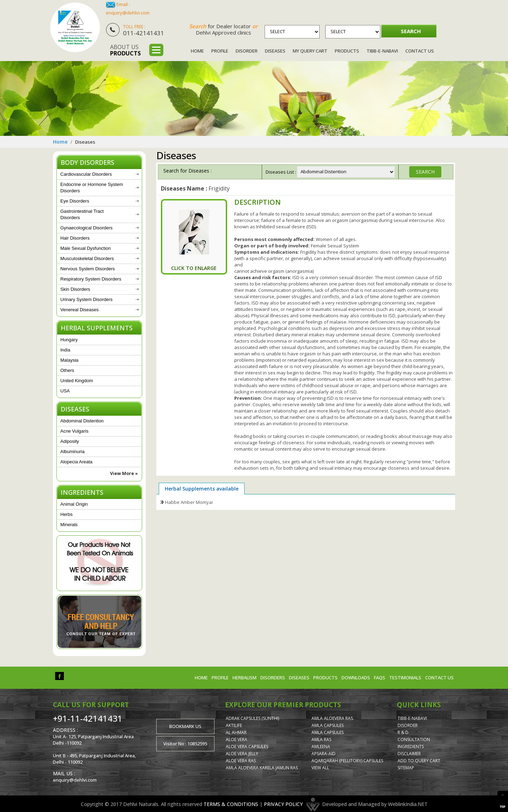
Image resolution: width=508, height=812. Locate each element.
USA (65, 391)
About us (125, 50)
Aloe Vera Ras (241, 761)
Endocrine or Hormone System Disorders (92, 188)
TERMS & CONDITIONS (231, 804)
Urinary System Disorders (86, 299)
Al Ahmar (236, 732)
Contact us (439, 678)
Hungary (69, 340)
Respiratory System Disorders (91, 279)
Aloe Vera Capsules (247, 747)
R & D (403, 732)
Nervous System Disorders (88, 269)
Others (67, 370)
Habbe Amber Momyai (189, 502)
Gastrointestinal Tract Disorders (82, 214)
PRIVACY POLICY (283, 804)
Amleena (321, 747)
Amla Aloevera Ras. (333, 718)
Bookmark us (185, 726)
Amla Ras (321, 739)
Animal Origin (74, 504)
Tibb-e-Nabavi (382, 51)
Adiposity (70, 441)
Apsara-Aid (323, 754)
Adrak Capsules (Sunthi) (252, 718)
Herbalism (244, 678)
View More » (124, 473)
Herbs (66, 514)
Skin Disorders (75, 289)
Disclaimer (409, 754)
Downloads (356, 678)
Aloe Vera (237, 739)
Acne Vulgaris (74, 431)
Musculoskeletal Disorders (87, 258)
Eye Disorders (75, 201)
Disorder (247, 51)
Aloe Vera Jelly (242, 754)
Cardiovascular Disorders (86, 174)
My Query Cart (310, 51)
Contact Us (420, 51)
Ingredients (411, 747)
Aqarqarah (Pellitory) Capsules (347, 761)
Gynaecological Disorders (86, 228)
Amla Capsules (328, 725)
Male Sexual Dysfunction (86, 248)
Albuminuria (72, 452)
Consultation (414, 739)
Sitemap (406, 768)
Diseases (275, 51)
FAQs (380, 678)
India (65, 350)
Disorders (273, 678)
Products (347, 51)
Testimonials (405, 678)
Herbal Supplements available (202, 489)
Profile (220, 51)
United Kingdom (77, 381)
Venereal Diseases (79, 310)
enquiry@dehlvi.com (128, 13)
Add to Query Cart (419, 761)
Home (197, 51)
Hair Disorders (75, 238)
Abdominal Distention (82, 421)
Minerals (69, 525)
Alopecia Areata (76, 462)
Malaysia (69, 360)
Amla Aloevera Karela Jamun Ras (262, 768)
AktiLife (234, 725)
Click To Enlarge (194, 268)
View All (320, 768)
